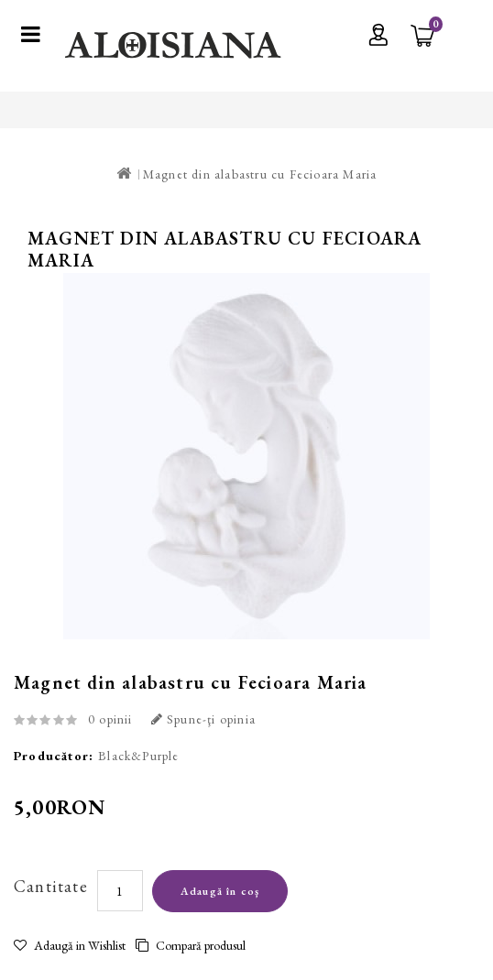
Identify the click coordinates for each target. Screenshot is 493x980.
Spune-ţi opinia (203, 719)
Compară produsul (191, 945)
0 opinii (110, 719)
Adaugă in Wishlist (70, 945)
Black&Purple (138, 756)
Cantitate (51, 886)
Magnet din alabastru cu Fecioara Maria (260, 174)
